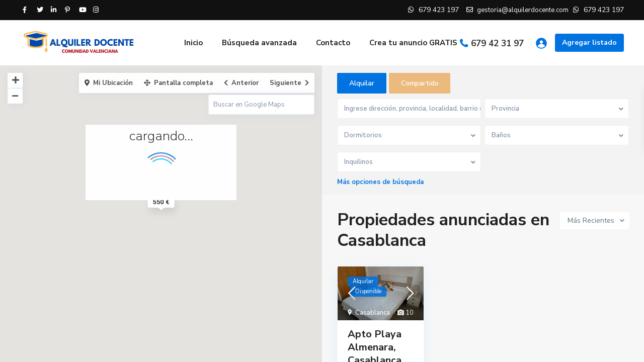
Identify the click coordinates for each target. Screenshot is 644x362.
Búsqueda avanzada (259, 43)
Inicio (193, 43)
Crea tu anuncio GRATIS (413, 43)
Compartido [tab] (420, 83)
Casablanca (373, 314)
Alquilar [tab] (362, 83)
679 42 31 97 (497, 43)
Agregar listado (589, 42)
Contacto (333, 43)
